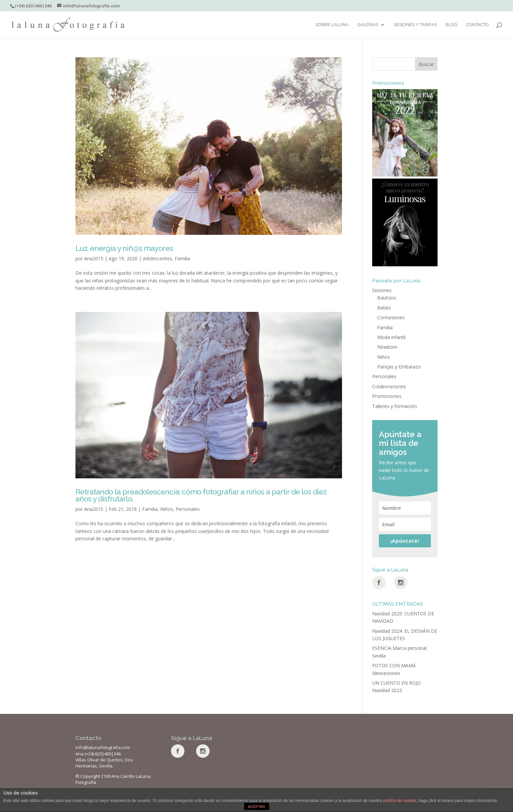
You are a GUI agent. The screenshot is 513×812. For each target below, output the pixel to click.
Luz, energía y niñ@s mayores (124, 248)
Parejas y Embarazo (399, 367)
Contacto (477, 25)
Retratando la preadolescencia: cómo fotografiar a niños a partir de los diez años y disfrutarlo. (201, 495)
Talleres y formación (394, 406)
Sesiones (382, 290)
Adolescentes (157, 258)
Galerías (368, 25)
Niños (167, 509)
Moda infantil (391, 337)
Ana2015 (94, 258)
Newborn (387, 347)
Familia (182, 258)
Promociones (387, 396)
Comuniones (391, 317)
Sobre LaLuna (332, 25)
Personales (188, 509)
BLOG (451, 25)
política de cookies (400, 801)
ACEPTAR (256, 807)
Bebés (384, 308)
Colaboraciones (389, 386)
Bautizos (387, 298)
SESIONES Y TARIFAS (415, 25)
